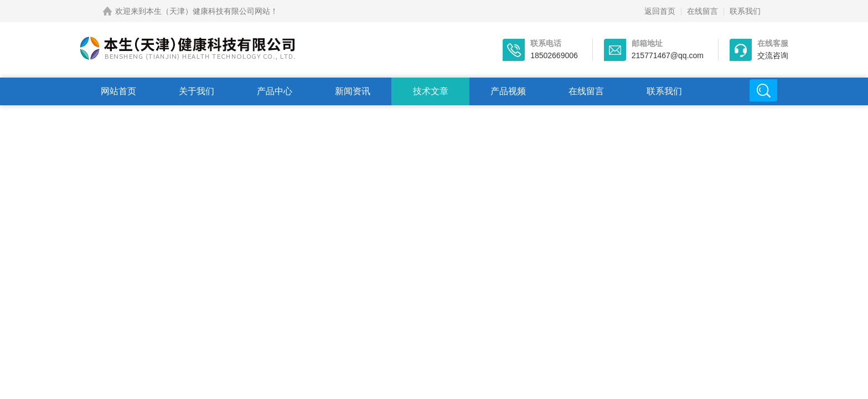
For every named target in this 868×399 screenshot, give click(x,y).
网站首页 (118, 91)
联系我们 (745, 11)
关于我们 (197, 91)
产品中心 (275, 91)
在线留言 (702, 11)
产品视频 (508, 91)
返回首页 (660, 11)
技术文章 (431, 91)
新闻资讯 (353, 91)
